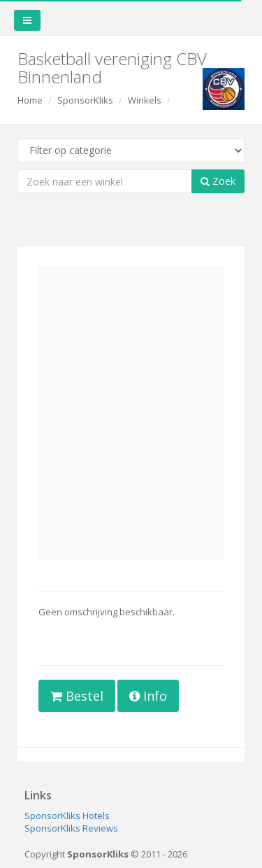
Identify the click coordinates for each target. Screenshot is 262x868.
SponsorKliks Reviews (71, 828)
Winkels (145, 100)
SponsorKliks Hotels (67, 815)
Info (148, 696)
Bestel (77, 696)
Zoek (218, 181)
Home (30, 100)
